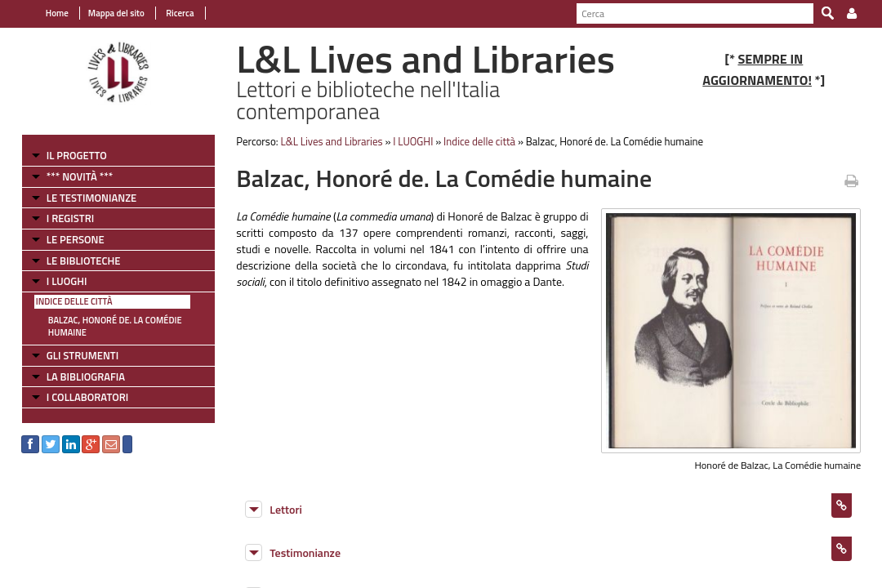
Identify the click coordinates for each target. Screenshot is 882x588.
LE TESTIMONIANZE (82, 189)
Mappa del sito (107, 13)
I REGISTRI (61, 210)
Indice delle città (65, 293)
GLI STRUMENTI (73, 347)
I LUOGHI (58, 273)
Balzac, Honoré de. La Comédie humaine (106, 318)
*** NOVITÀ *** (71, 168)
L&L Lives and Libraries (327, 133)
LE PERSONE (67, 231)
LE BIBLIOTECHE (75, 252)
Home (48, 13)
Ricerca (170, 13)
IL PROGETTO (68, 147)
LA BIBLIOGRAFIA (77, 368)
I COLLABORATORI (78, 389)
